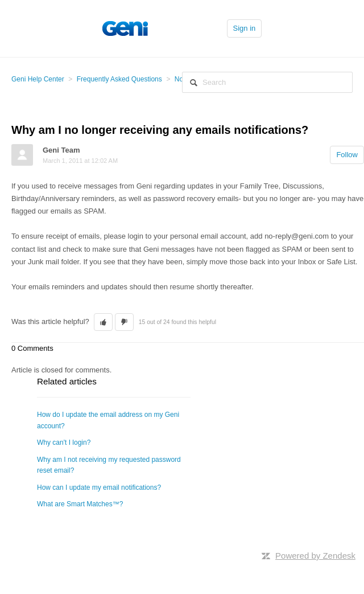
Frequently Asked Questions (119, 79)
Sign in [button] (245, 28)
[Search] (267, 82)
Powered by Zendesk (315, 556)
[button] (103, 322)
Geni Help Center (38, 79)
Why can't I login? (64, 443)
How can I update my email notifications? (99, 488)
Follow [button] (347, 155)
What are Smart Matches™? (80, 504)
